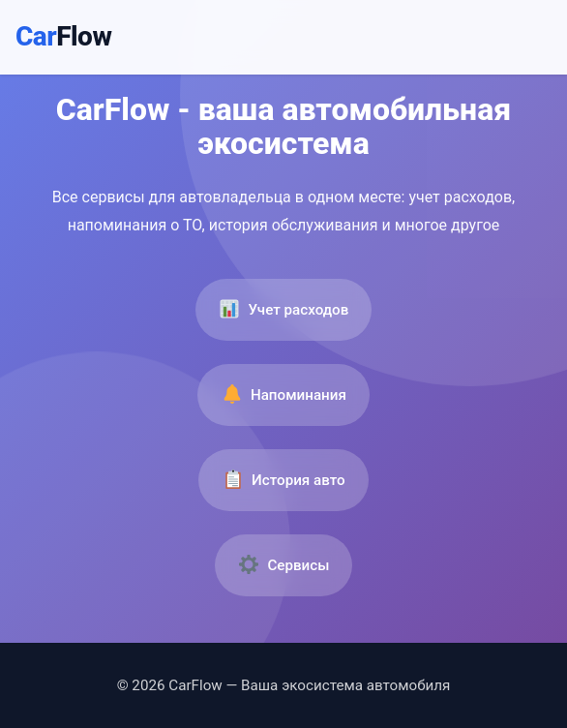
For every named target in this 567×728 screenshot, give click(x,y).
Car (63, 36)
